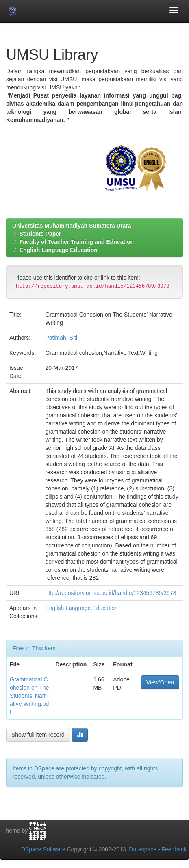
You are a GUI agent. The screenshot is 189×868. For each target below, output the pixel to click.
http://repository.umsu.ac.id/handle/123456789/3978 (111, 593)
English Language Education (59, 250)
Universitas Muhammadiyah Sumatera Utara (72, 226)
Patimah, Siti (61, 338)
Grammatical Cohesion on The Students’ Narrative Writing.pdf (29, 696)
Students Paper (40, 234)
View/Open (160, 682)
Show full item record (38, 735)
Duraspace (143, 849)
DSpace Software (43, 849)
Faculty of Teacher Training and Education (77, 242)
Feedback (174, 849)
